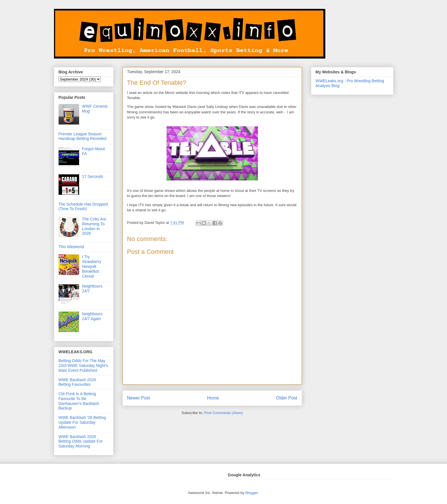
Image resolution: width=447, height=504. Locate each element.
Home (213, 398)
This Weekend (71, 247)
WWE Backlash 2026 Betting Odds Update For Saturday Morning (81, 441)
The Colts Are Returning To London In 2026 (94, 226)
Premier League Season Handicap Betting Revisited (83, 136)
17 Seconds (93, 176)
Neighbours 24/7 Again (92, 316)
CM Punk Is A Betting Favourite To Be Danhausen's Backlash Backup (79, 401)
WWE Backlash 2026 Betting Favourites (77, 382)
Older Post (287, 398)
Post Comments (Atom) (224, 413)
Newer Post (139, 398)
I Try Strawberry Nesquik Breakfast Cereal (92, 266)
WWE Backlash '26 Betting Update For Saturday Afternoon (82, 422)
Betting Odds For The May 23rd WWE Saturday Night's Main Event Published (83, 366)
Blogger (252, 493)
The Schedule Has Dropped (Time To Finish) (83, 207)
